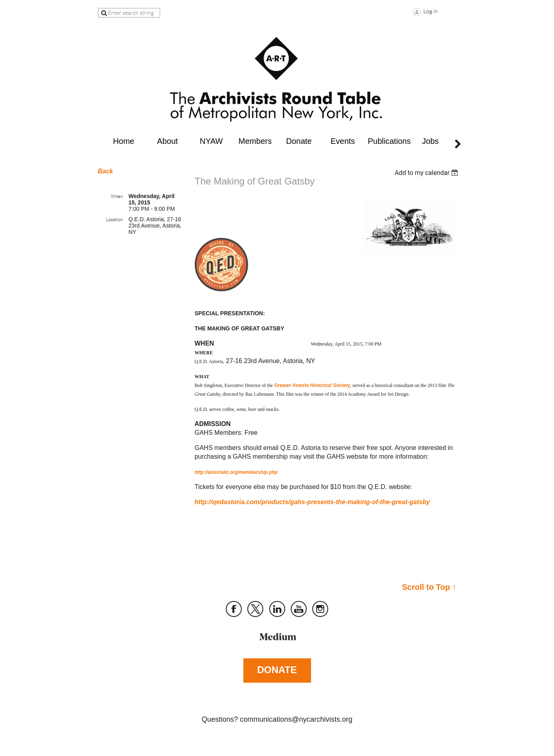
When (117, 196)
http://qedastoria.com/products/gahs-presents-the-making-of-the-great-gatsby (312, 502)
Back (106, 171)
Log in (431, 11)
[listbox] (428, 173)
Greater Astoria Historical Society (312, 385)
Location (114, 219)
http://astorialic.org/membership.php (236, 472)
